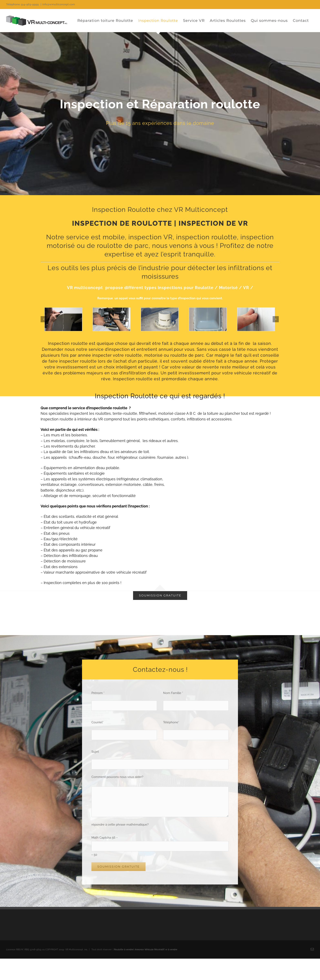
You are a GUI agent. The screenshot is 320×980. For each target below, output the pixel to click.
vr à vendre (171, 950)
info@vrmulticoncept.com (59, 4)
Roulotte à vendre (124, 950)
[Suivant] (276, 319)
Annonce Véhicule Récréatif (149, 950)
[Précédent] (44, 319)
